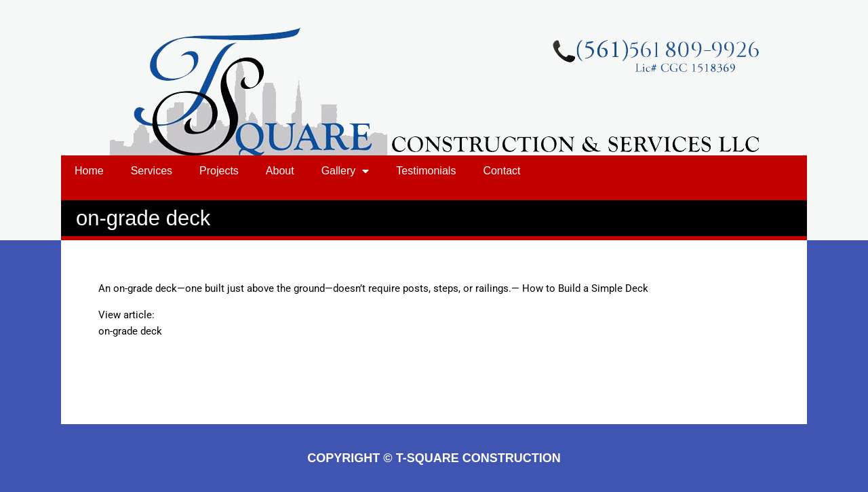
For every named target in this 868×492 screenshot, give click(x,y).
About (280, 171)
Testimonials (426, 171)
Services (152, 171)
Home (89, 171)
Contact (501, 171)
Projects (219, 171)
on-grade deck (130, 331)
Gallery (346, 171)
